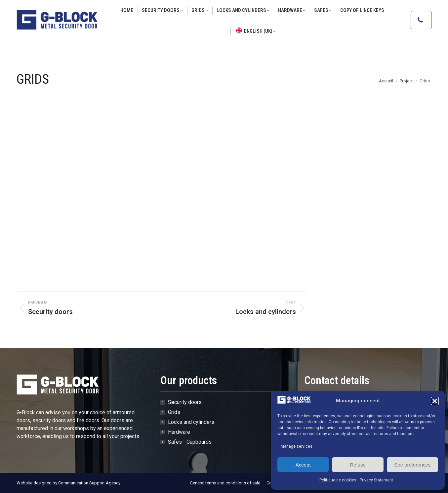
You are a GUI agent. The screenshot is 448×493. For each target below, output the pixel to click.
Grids (174, 412)
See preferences (412, 465)
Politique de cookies (338, 480)
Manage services (297, 446)
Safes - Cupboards (190, 442)
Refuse (358, 465)
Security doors (185, 402)
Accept (303, 465)
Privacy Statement (376, 480)
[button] (435, 401)
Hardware (179, 432)
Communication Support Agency (89, 483)
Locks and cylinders (191, 422)
